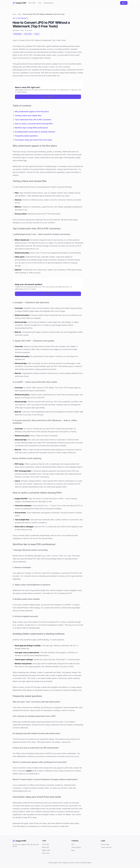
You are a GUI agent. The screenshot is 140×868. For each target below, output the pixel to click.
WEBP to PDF (46, 850)
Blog (20, 14)
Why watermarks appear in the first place (32, 112)
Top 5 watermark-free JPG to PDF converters (33, 120)
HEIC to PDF (46, 853)
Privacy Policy (105, 844)
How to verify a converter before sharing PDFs (34, 124)
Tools (40, 3)
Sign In (124, 3)
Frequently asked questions (26, 136)
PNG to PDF (46, 847)
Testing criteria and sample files (28, 116)
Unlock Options (49, 3)
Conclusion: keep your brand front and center (33, 140)
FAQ (73, 844)
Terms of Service (106, 847)
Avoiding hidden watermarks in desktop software (35, 132)
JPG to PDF (32, 3)
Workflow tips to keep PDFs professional (31, 128)
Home (14, 14)
